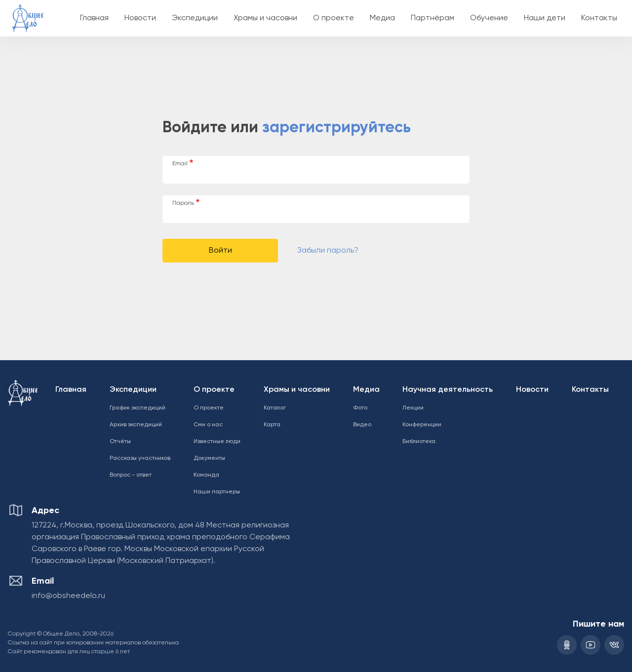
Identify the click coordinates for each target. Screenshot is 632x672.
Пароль (183, 203)
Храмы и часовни (265, 18)
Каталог (275, 408)
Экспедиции (195, 18)
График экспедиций (138, 408)
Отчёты (120, 442)
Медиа (382, 18)
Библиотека (419, 442)
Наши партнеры (217, 492)
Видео (362, 425)
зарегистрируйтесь (336, 128)
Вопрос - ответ (131, 475)
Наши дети (545, 18)
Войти (220, 251)
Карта (272, 425)
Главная (94, 18)
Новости (140, 18)
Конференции (422, 425)
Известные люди (217, 442)
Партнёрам (433, 18)
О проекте (334, 18)
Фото (360, 408)
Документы (209, 458)
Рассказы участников (140, 458)
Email (180, 164)
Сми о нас (208, 425)
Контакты (599, 18)
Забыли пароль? (328, 251)
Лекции (413, 408)
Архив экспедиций (136, 425)
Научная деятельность (448, 390)
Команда (206, 475)
